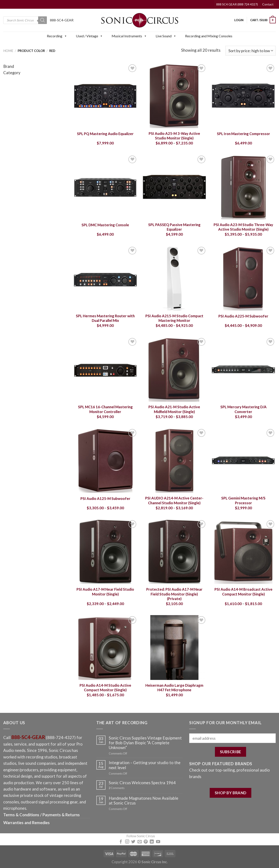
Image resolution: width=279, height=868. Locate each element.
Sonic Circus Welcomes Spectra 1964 (142, 783)
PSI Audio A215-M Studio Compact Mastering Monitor (174, 318)
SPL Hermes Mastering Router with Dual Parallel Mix (105, 318)
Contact (268, 4)
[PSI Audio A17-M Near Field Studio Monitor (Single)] (105, 552)
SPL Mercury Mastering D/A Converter (243, 409)
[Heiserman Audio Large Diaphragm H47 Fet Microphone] (174, 648)
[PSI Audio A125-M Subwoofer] (105, 460)
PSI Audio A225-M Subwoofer (243, 316)
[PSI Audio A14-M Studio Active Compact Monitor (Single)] (105, 648)
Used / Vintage (89, 36)
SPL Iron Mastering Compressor (243, 134)
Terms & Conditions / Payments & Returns (42, 815)
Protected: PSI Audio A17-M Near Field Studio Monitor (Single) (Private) (174, 594)
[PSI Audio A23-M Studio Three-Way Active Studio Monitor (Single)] (243, 187)
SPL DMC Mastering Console (105, 225)
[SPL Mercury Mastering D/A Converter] (243, 369)
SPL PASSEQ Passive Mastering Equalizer (174, 227)
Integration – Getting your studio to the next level (145, 765)
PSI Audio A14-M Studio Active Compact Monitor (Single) (105, 688)
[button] (65, 36)
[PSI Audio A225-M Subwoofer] (243, 278)
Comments (117, 788)
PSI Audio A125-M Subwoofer (105, 499)
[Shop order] (251, 51)
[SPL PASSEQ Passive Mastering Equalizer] (174, 187)
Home (8, 51)
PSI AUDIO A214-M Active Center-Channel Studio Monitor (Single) (174, 501)
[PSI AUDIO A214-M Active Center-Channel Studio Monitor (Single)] (174, 460)
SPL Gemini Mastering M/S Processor (243, 501)
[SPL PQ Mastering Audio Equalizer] (105, 96)
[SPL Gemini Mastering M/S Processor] (243, 460)
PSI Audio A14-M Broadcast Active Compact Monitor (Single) (243, 592)
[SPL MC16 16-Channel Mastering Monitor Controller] (105, 369)
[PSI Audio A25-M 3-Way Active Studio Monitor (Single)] (174, 96)
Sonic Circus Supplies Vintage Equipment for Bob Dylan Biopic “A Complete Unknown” (145, 743)
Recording (57, 36)
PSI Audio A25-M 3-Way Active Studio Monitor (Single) (174, 136)
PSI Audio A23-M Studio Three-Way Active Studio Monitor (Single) (243, 227)
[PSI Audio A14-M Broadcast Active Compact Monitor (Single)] (243, 552)
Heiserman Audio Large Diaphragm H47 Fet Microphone (174, 688)
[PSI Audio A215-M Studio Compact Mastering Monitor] (174, 278)
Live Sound (166, 36)
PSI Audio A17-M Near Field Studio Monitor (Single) (105, 592)
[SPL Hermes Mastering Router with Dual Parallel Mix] (105, 278)
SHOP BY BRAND (231, 793)
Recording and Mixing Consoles (209, 36)
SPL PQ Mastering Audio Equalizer (105, 134)
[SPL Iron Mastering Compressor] (243, 96)
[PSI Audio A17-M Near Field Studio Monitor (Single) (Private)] (174, 552)
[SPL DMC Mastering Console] (105, 187)
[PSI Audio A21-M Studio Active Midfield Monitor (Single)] (174, 369)
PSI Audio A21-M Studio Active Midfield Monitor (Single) (174, 409)
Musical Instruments (129, 36)
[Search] (43, 20)
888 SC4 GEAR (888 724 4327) (237, 4)
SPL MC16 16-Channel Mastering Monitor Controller (105, 409)
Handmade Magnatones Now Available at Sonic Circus (144, 801)
